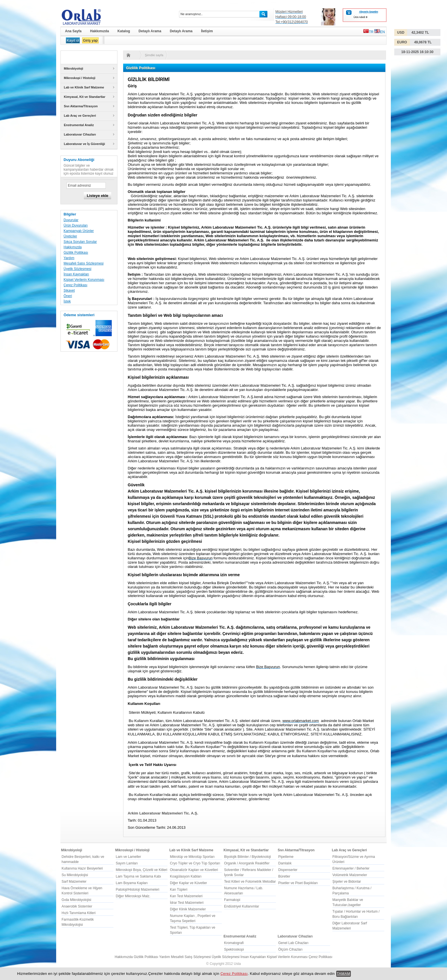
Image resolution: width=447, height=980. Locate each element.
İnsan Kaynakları (76, 274)
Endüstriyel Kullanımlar (242, 906)
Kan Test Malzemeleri (186, 896)
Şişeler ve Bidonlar (347, 882)
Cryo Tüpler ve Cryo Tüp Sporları (195, 863)
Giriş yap (90, 40)
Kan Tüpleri (179, 890)
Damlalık (285, 863)
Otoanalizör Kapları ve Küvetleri (194, 870)
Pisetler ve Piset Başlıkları (298, 883)
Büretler (284, 876)
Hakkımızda (73, 247)
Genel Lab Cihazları (293, 943)
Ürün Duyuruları (76, 225)
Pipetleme (286, 857)
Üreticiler (70, 236)
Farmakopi (232, 900)
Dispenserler (288, 870)
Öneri (68, 296)
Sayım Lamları (127, 863)
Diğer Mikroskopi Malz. (133, 896)
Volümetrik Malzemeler (350, 875)
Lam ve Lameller (128, 857)
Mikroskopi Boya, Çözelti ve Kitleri (142, 870)
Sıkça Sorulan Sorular (80, 242)
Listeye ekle (97, 196)
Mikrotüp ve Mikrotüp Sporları (192, 857)
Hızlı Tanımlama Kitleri (79, 913)
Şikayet (69, 291)
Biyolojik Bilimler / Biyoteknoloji (247, 857)
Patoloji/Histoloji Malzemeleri (138, 890)
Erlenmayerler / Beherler (351, 868)
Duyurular (71, 220)
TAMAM (344, 974)
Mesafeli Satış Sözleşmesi (84, 263)
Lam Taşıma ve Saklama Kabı (138, 876)
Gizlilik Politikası (76, 253)
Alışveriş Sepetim (368, 12)
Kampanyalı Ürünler (79, 231)
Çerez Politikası (75, 285)
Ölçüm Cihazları (290, 949)
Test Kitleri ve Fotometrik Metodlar (250, 882)
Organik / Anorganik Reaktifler (247, 863)
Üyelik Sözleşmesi (77, 269)
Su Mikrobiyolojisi (75, 875)
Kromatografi (234, 943)
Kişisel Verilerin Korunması (84, 280)
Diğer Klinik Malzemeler (188, 909)
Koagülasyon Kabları (186, 876)
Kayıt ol (73, 40)
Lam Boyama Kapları (132, 883)
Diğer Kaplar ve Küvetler (188, 883)
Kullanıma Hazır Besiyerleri (82, 868)
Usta (237, 964)
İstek (67, 301)
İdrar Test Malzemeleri (187, 903)
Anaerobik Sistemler (77, 906)
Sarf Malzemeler (74, 882)
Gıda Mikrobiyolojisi (76, 900)
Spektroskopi (234, 949)
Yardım (69, 258)
